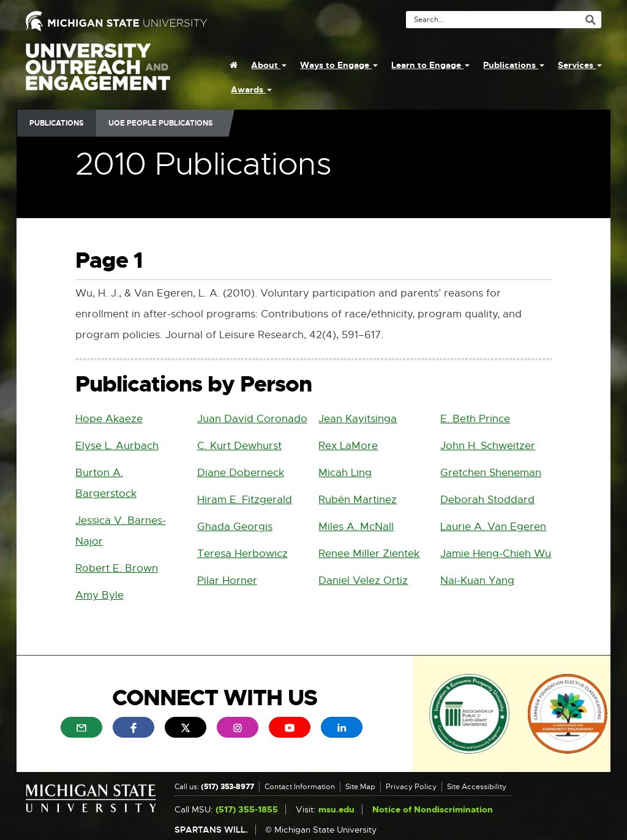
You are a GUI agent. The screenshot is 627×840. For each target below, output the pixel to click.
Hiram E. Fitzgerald (245, 500)
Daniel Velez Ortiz (363, 581)
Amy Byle (99, 595)
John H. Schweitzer (488, 446)
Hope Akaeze (109, 419)
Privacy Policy (411, 787)
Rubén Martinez (358, 500)
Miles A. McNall (356, 527)
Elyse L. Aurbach (117, 446)
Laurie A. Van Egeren (493, 527)
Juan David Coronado (252, 419)
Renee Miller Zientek (369, 554)
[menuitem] (234, 65)
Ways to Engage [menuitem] (339, 65)
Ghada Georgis (235, 527)
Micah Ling (345, 473)
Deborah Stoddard (487, 500)
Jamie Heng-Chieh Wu (496, 554)
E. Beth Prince (475, 419)
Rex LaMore (348, 446)
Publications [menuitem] (514, 65)
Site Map (360, 787)
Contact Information (300, 787)
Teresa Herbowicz (242, 554)
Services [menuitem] (580, 65)
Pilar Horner (227, 581)
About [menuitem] (269, 65)
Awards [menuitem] (251, 89)
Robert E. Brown (117, 568)
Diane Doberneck (241, 473)
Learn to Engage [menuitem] (430, 65)
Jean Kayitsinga (358, 419)
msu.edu (336, 810)
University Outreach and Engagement (98, 74)
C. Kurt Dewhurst (239, 446)
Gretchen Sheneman (491, 473)
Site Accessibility (477, 787)
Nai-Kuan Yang (477, 581)
